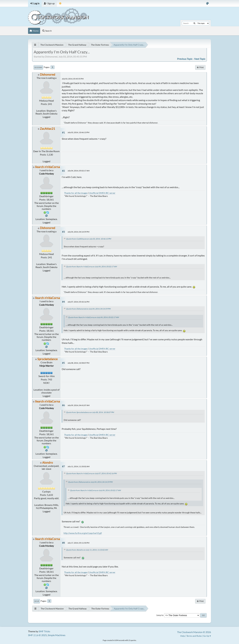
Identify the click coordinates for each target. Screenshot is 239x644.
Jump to (160, 615)
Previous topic (185, 59)
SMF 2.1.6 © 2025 (37, 635)
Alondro (48, 462)
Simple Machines (57, 635)
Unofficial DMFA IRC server (102, 193)
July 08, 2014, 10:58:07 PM (78, 363)
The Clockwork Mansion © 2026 (194, 632)
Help (183, 636)
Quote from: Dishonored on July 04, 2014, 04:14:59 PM (88, 309)
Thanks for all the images (76, 193)
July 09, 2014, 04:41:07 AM (78, 405)
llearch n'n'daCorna (47, 167)
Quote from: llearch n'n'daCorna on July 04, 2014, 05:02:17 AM (91, 267)
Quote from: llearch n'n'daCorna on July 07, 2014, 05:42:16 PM (91, 473)
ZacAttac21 (47, 129)
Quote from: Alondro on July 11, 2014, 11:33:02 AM (87, 550)
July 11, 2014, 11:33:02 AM (78, 466)
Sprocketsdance (47, 359)
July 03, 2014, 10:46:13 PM (78, 132)
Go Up (37, 601)
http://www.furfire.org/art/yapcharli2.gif (83, 533)
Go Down (38, 67)
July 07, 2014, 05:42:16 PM (78, 302)
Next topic (200, 59)
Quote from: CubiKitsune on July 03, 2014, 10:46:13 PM (88, 239)
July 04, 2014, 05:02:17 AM (78, 171)
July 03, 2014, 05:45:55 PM (73, 79)
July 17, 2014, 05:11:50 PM (78, 543)
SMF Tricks (44, 631)
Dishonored (48, 74)
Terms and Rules (194, 636)
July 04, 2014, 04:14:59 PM (78, 232)
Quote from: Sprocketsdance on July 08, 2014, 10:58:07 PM (90, 412)
